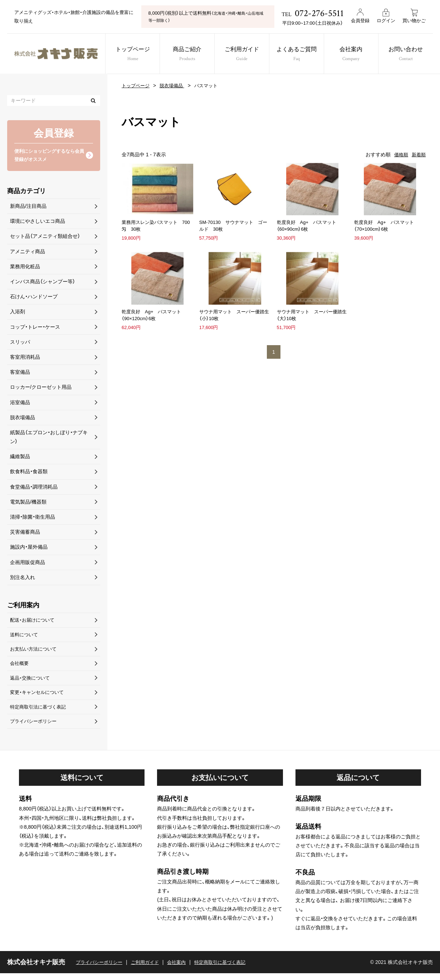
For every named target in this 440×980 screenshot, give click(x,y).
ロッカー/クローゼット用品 (41, 388)
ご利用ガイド (243, 55)
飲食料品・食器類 (29, 473)
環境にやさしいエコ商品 (38, 222)
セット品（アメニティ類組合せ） (45, 237)
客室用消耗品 (25, 358)
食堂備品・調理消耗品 (34, 488)
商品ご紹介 (186, 55)
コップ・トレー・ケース (35, 328)
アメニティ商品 (28, 253)
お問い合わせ (412, 55)
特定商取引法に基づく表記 (40, 712)
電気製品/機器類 (28, 503)
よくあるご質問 (299, 55)
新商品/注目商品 (28, 207)
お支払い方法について (35, 652)
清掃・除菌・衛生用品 (33, 518)
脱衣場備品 (175, 85)
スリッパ (20, 343)
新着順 (418, 155)
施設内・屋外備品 (29, 548)
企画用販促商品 (28, 563)
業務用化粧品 (25, 268)
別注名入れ (23, 578)
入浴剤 (18, 313)
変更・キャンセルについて (39, 697)
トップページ (130, 55)
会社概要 (20, 667)
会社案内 (355, 55)
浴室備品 (20, 403)
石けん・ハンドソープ (34, 298)
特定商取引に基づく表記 (229, 969)
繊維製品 (20, 458)
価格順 (400, 155)
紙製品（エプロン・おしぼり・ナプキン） (49, 438)
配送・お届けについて (34, 622)
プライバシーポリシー (35, 727)
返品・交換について (31, 682)
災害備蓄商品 (25, 533)
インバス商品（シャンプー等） (43, 283)
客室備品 (20, 373)
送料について (25, 637)
